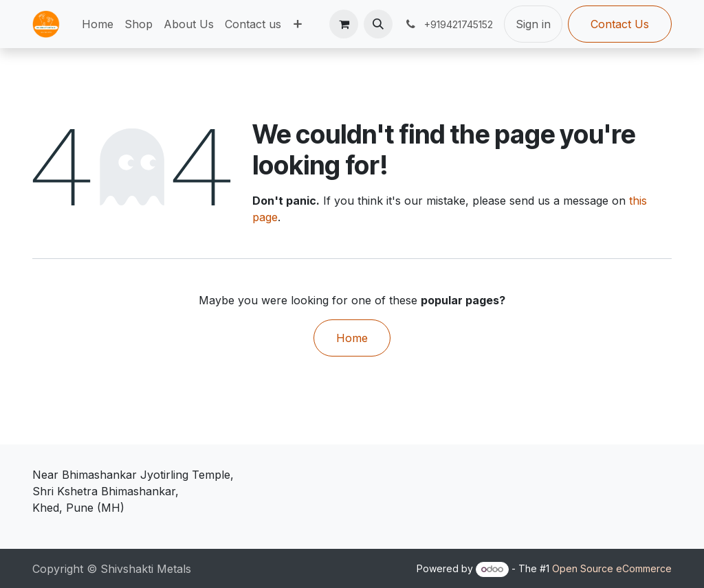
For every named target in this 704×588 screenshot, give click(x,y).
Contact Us (620, 24)
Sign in (533, 24)
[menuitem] (98, 24)
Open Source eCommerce (612, 568)
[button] (378, 24)
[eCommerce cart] (344, 24)
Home (352, 338)
